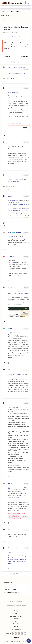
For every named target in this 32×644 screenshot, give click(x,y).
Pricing (16, 611)
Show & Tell (6, 20)
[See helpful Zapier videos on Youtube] (25, 633)
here (17, 497)
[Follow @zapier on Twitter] (22, 633)
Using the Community (10, 590)
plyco (9, 175)
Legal (19, 642)
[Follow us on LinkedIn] (16, 633)
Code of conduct (9, 587)
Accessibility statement (21, 605)
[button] (28, 3)
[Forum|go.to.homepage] (12, 3)
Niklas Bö (10, 88)
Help (16, 613)
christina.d (11, 287)
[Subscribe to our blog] (19, 633)
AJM (9, 483)
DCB (9, 403)
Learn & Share (15, 12)
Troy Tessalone (12, 548)
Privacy (24, 642)
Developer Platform (16, 616)
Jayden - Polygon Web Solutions (16, 67)
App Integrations (16, 629)
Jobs (16, 621)
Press (16, 619)
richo (9, 370)
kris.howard (11, 142)
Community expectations (11, 592)
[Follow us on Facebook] (13, 633)
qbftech (10, 196)
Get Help (4, 12)
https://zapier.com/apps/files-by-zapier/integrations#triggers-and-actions (17, 562)
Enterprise (16, 624)
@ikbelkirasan (15, 181)
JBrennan (10, 328)
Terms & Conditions (10, 605)
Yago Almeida (12, 256)
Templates (16, 627)
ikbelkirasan (11, 232)
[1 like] (9, 78)
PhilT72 (10, 530)
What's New (6, 16)
